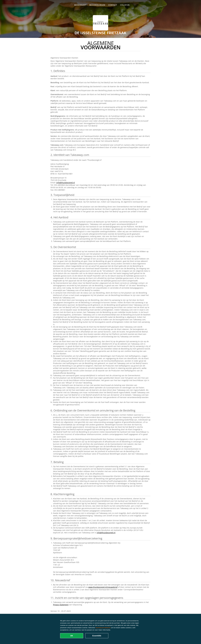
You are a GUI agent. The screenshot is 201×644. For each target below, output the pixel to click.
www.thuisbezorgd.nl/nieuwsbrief (103, 587)
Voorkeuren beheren (103, 628)
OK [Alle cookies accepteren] (72, 636)
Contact (113, 5)
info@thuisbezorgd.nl (66, 183)
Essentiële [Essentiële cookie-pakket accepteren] (97, 636)
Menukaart (80, 5)
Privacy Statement (61, 605)
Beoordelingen (97, 5)
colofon (125, 5)
